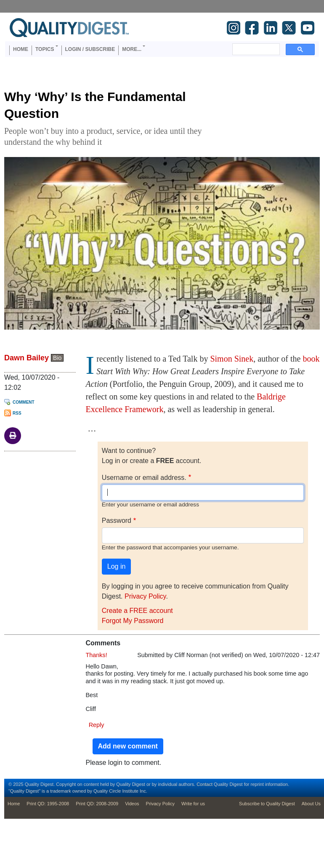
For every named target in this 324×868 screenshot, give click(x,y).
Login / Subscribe (90, 49)
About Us (311, 804)
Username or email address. (144, 478)
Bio (57, 358)
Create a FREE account (137, 611)
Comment (24, 402)
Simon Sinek (232, 359)
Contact (204, 784)
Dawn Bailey (27, 358)
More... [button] (132, 49)
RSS (17, 413)
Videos (132, 804)
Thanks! (97, 655)
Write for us (193, 804)
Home (21, 49)
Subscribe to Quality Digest (267, 804)
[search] (255, 49)
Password (117, 521)
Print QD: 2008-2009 (97, 804)
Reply (97, 725)
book (311, 359)
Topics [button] (45, 49)
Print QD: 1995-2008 (48, 804)
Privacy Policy (145, 596)
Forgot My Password (133, 621)
